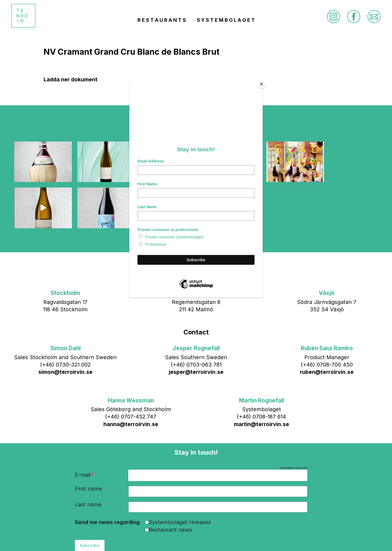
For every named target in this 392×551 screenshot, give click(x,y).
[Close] (261, 84)
